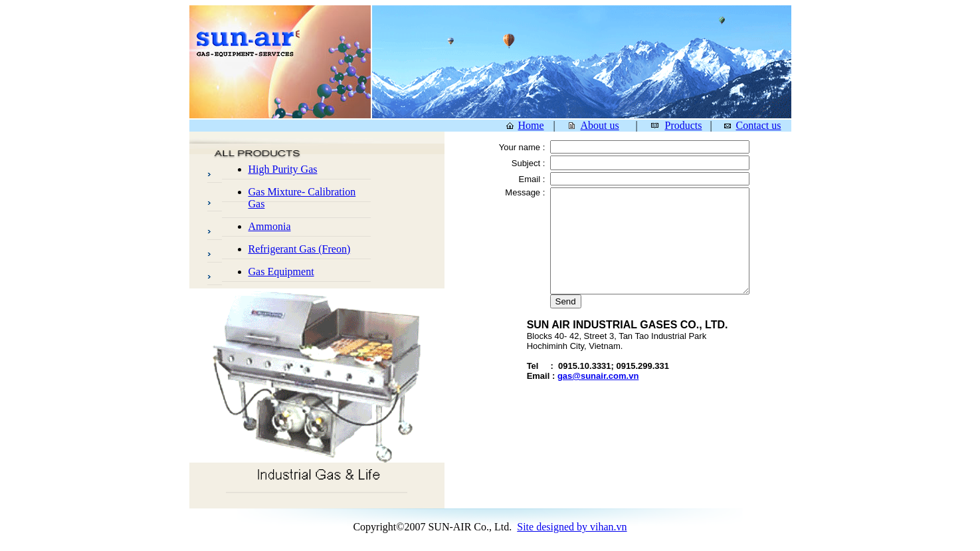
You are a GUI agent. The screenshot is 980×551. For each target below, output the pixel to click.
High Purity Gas (283, 169)
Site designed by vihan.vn (572, 527)
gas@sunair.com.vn (598, 376)
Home (531, 125)
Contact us (759, 125)
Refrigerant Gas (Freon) (300, 249)
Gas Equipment (281, 272)
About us (600, 125)
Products (684, 125)
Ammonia (270, 226)
